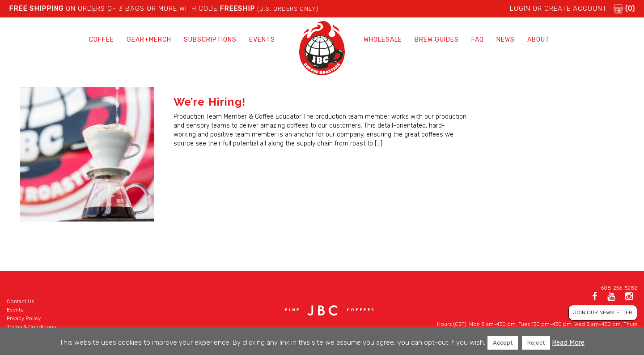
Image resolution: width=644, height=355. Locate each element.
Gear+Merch (149, 40)
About (538, 40)
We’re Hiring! (210, 102)
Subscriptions (210, 40)
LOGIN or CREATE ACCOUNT (558, 9)
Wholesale (383, 40)
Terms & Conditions (31, 327)
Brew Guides (437, 40)
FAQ (478, 40)
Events (262, 40)
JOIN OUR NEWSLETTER (603, 312)
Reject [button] (536, 343)
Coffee (102, 40)
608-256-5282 (619, 288)
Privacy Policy (24, 318)
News (506, 40)
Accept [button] (503, 343)
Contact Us (20, 301)
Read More (568, 342)
